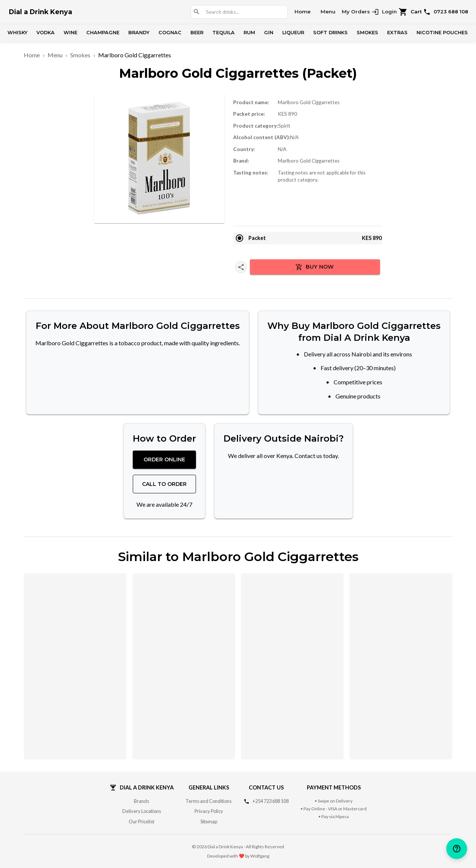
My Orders (356, 12)
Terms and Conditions (209, 801)
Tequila (223, 33)
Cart (410, 12)
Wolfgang (260, 856)
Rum (249, 33)
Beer (197, 33)
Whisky (17, 33)
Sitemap (209, 821)
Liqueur (293, 33)
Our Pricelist (141, 821)
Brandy (139, 33)
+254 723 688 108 (271, 801)
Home (303, 12)
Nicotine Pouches (442, 33)
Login (384, 12)
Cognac (170, 33)
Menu (328, 12)
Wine (70, 33)
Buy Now (314, 267)
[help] (457, 849)
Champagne (103, 33)
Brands (141, 801)
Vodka (46, 33)
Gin (269, 33)
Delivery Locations (142, 811)
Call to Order (164, 484)
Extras (397, 33)
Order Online (164, 459)
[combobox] (244, 12)
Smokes (367, 33)
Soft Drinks (330, 33)
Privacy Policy (209, 811)
